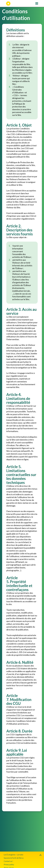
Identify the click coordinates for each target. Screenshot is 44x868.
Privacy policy (9, 865)
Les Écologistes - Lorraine (13, 855)
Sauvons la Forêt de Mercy (14, 858)
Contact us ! (8, 861)
